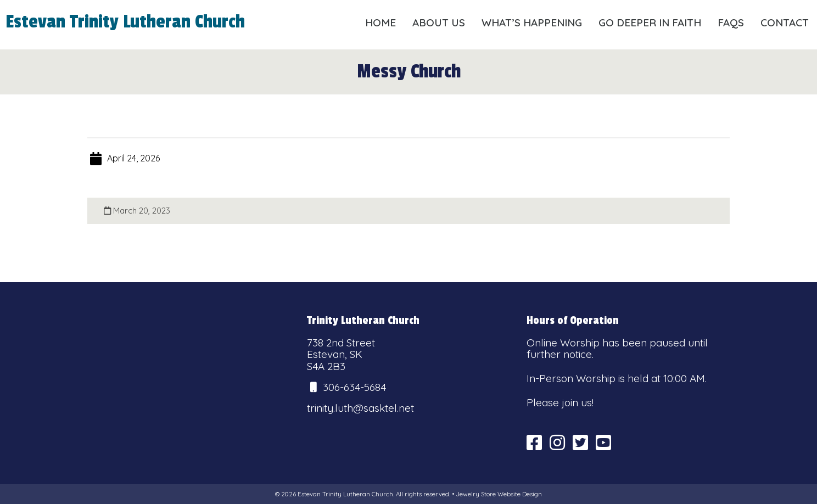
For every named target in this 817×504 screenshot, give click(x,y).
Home (380, 23)
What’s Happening (532, 23)
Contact (785, 23)
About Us (439, 23)
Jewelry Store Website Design (499, 494)
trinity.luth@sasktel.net (360, 408)
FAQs (731, 23)
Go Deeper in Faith (650, 23)
